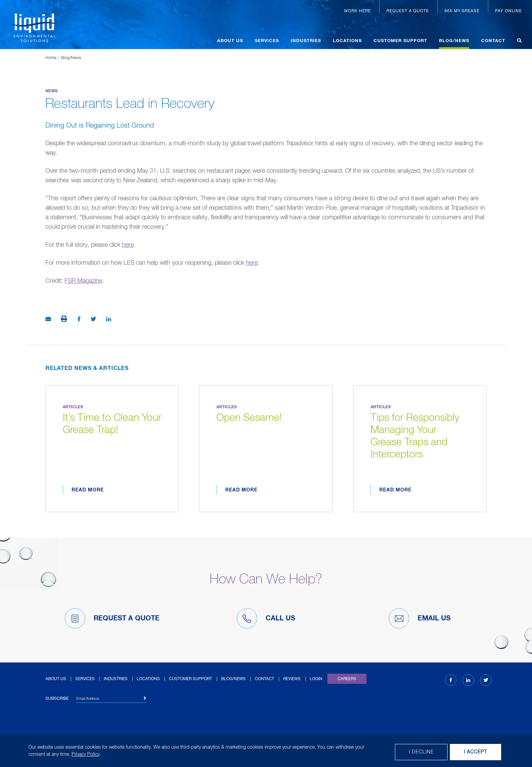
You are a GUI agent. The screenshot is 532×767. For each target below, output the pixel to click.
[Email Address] (111, 700)
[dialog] (266, 751)
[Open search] (519, 42)
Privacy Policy (85, 754)
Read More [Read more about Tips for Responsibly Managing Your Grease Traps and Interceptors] (395, 490)
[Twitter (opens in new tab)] (486, 680)
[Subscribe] (145, 698)
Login (316, 679)
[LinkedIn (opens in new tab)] (468, 680)
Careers (347, 679)
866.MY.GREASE (462, 11)
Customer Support (400, 41)
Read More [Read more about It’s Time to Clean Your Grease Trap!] (88, 490)
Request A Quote (112, 618)
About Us (230, 41)
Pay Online (508, 11)
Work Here (357, 11)
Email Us (420, 618)
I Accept (476, 752)
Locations (347, 41)
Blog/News (454, 41)
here (128, 245)
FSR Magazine (83, 281)
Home (51, 58)
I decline (421, 752)
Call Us (266, 618)
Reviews (292, 679)
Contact (493, 41)
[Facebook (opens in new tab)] (451, 680)
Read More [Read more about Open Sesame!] (241, 490)
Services (267, 41)
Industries (306, 41)
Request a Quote (408, 11)
